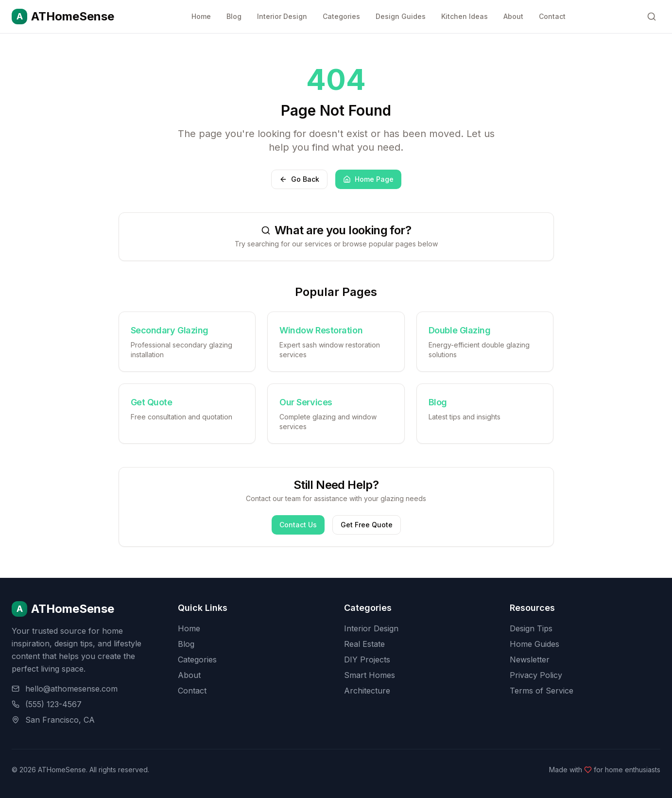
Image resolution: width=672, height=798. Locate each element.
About (513, 16)
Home (201, 16)
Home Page (368, 179)
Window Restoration (321, 330)
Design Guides (401, 16)
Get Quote (152, 402)
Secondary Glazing (170, 330)
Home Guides (534, 644)
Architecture (367, 691)
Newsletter (530, 659)
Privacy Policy (536, 675)
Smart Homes (370, 675)
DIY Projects (367, 659)
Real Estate (364, 644)
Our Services (306, 402)
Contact (552, 16)
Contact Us (298, 525)
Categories (341, 16)
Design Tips (531, 628)
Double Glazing (460, 330)
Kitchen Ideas (465, 16)
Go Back (299, 179)
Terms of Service (542, 691)
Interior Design (282, 16)
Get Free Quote (367, 525)
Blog (234, 16)
